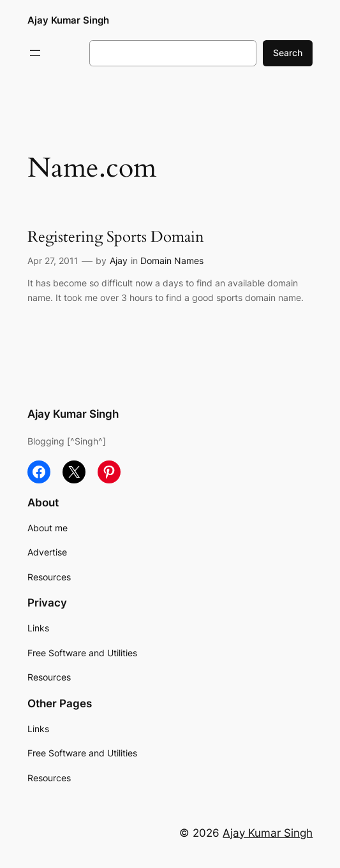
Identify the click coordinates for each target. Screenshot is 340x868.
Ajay (119, 261)
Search (288, 53)
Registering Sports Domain (116, 238)
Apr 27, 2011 (53, 261)
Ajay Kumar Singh (68, 20)
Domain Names (172, 261)
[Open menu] (35, 53)
